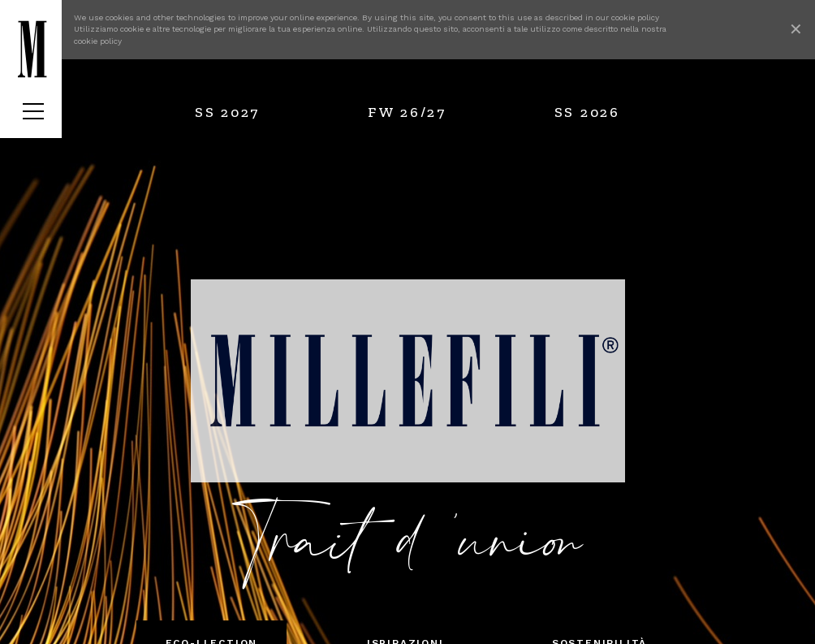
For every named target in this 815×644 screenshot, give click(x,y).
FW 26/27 (407, 112)
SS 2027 (227, 112)
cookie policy (635, 17)
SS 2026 (587, 112)
